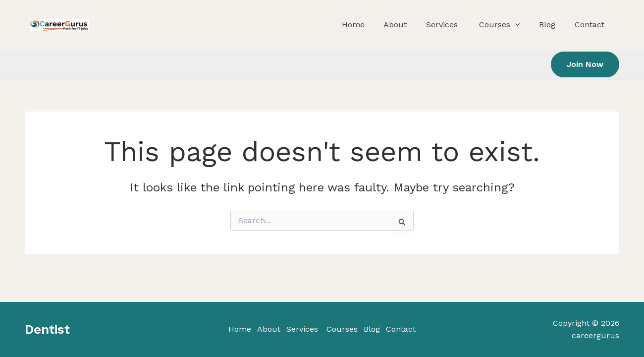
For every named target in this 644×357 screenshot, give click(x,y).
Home (393, 25)
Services (465, 25)
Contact (589, 25)
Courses (514, 25)
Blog (555, 25)
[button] (585, 64)
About (427, 25)
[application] (531, 25)
